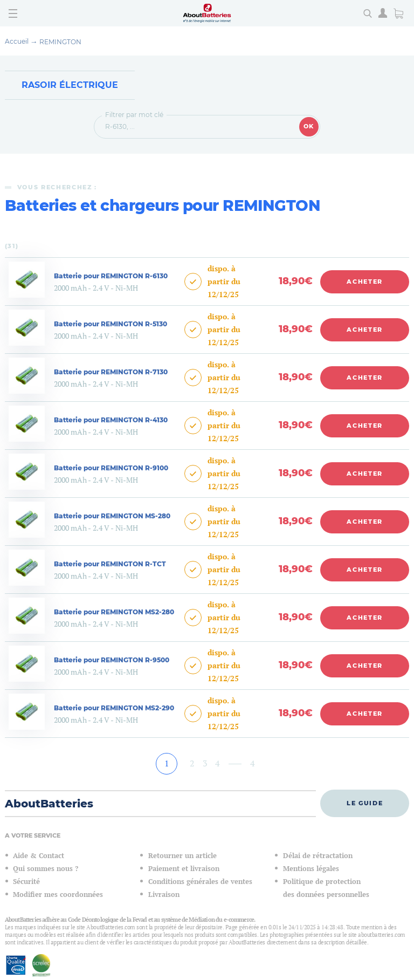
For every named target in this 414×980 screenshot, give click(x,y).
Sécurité (26, 882)
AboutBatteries (49, 804)
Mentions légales (311, 869)
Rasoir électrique (70, 85)
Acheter (365, 282)
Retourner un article (182, 856)
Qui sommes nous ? (46, 869)
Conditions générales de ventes (200, 882)
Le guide (365, 803)
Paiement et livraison (184, 869)
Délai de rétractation (318, 856)
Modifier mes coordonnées (58, 895)
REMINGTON (60, 42)
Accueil (17, 41)
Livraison (164, 895)
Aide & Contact (39, 856)
